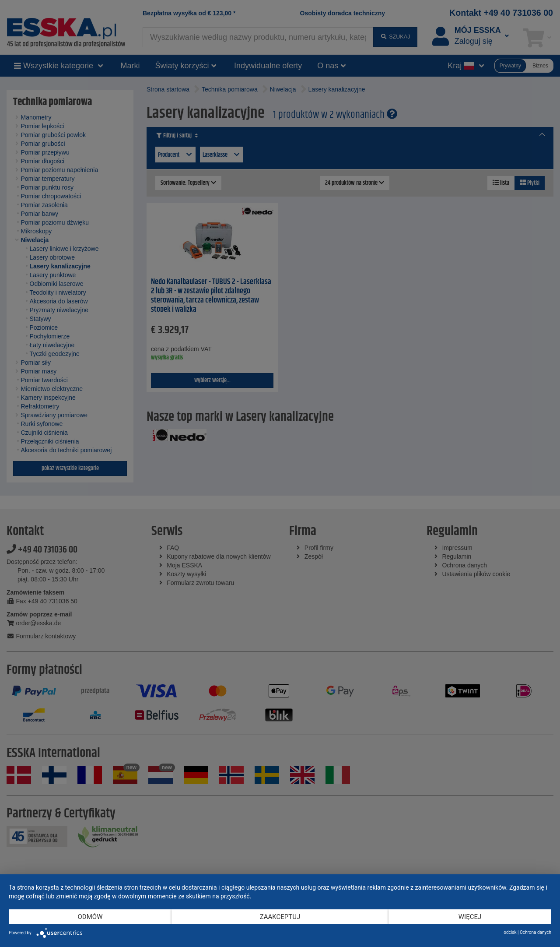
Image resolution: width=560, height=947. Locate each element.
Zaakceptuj (280, 917)
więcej (470, 917)
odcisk (510, 932)
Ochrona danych (535, 932)
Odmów (90, 917)
